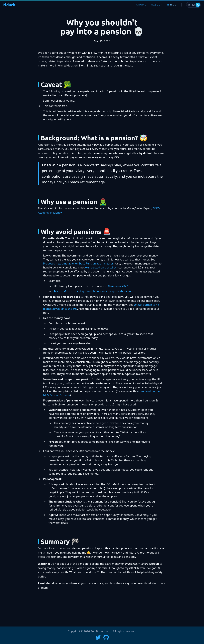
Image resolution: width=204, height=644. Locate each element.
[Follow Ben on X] (98, 637)
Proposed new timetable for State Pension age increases (78, 263)
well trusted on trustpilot (101, 267)
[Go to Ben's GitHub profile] (106, 637)
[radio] (189, 5)
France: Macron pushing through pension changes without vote (94, 291)
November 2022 (118, 286)
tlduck (9, 5)
